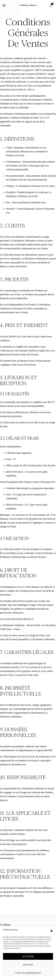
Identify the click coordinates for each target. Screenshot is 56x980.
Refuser (28, 965)
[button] (52, 931)
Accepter (28, 956)
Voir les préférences (28, 973)
